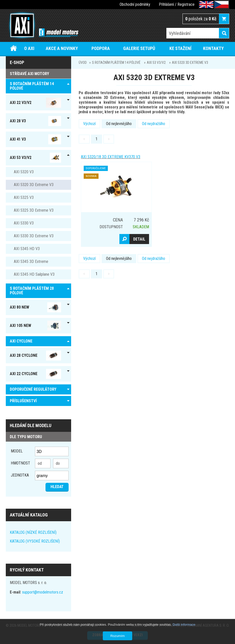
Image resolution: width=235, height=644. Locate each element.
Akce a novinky (62, 48)
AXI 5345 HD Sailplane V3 (34, 274)
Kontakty (213, 48)
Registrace (186, 4)
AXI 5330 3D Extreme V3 (34, 236)
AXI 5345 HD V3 (27, 249)
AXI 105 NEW (35, 326)
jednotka (20, 475)
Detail (139, 239)
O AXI (29, 48)
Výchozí (89, 124)
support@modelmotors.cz (43, 592)
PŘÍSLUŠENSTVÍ (23, 401)
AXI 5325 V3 (24, 197)
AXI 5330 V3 (24, 223)
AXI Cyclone (21, 341)
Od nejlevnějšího (119, 124)
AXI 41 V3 (35, 139)
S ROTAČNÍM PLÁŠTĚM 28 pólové (32, 291)
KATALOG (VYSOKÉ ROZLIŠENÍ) (35, 541)
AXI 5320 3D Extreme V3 (190, 63)
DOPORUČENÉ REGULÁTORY (33, 389)
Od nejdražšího (154, 124)
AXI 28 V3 (35, 121)
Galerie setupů (139, 48)
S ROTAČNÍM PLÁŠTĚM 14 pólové (116, 63)
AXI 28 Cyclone (35, 356)
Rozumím (117, 636)
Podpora (101, 48)
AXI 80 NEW (35, 307)
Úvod (14, 48)
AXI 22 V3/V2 (35, 103)
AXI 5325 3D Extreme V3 (34, 210)
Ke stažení (180, 48)
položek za (201, 19)
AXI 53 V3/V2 (156, 63)
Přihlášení (166, 4)
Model (17, 451)
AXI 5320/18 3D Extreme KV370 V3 (111, 157)
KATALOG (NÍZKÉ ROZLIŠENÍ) (33, 532)
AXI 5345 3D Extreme (31, 261)
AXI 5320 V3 (24, 172)
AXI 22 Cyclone (35, 374)
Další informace (184, 625)
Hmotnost (20, 463)
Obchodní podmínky (135, 4)
